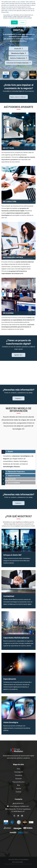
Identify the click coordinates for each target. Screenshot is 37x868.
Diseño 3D (19, 48)
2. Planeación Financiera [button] (15, 472)
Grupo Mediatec (24, 860)
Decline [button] (22, 22)
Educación (19, 779)
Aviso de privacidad (18, 862)
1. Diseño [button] (9, 451)
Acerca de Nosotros (18, 782)
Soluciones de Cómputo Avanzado (18, 63)
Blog (18, 785)
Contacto (18, 792)
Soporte (19, 788)
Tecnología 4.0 (19, 772)
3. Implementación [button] (13, 476)
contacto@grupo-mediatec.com (19, 806)
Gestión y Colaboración (19, 58)
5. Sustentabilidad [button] (13, 483)
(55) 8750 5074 (18, 804)
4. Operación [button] (11, 479)
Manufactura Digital (19, 53)
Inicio (18, 769)
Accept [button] (14, 22)
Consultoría (18, 775)
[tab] (18, 451)
